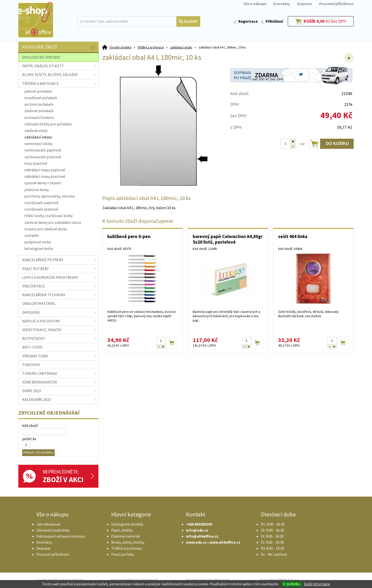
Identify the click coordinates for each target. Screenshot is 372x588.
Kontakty (282, 4)
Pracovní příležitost (336, 4)
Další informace (317, 584)
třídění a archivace (151, 47)
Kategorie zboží (59, 47)
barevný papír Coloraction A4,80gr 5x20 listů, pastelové (228, 239)
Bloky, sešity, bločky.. (128, 542)
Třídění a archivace (127, 548)
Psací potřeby (123, 554)
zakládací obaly (181, 47)
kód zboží (30, 425)
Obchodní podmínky (53, 530)
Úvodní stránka (120, 47)
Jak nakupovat (48, 524)
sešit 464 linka (293, 236)
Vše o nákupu (255, 4)
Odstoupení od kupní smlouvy (61, 536)
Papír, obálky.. (122, 530)
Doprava (305, 4)
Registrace (248, 21)
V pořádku (292, 584)
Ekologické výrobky (127, 524)
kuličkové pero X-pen (129, 236)
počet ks (29, 439)
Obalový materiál (126, 536)
